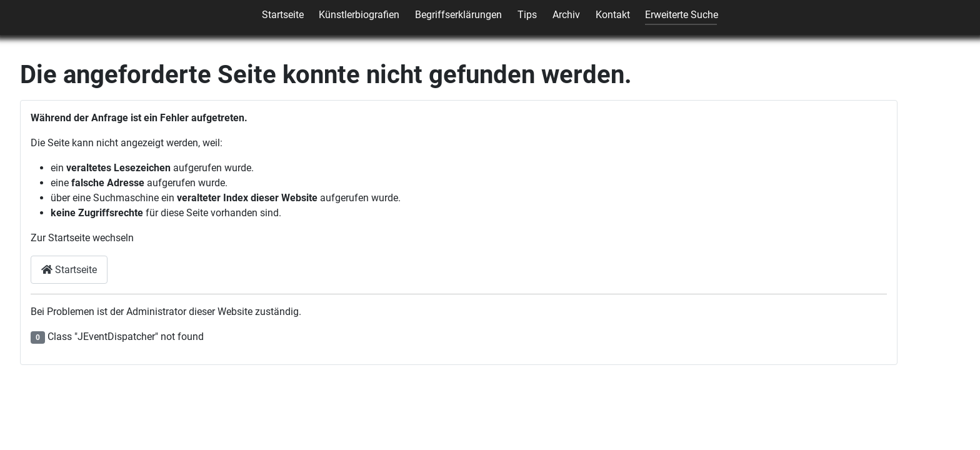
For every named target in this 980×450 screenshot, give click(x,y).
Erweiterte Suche (682, 15)
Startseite (283, 15)
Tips (527, 15)
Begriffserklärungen (458, 15)
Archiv (566, 15)
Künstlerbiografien (359, 15)
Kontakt (613, 15)
